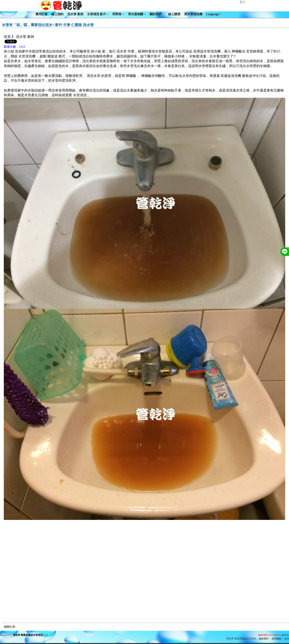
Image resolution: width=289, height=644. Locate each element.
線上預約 (57, 14)
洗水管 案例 (75, 14)
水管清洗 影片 (98, 14)
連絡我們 (264, 639)
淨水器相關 (137, 14)
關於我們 (157, 14)
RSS (287, 639)
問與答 (118, 14)
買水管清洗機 (193, 14)
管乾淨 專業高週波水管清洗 (28, 635)
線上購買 (174, 14)
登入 (243, 2)
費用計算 (42, 14)
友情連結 (276, 639)
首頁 (7, 37)
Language (214, 14)
